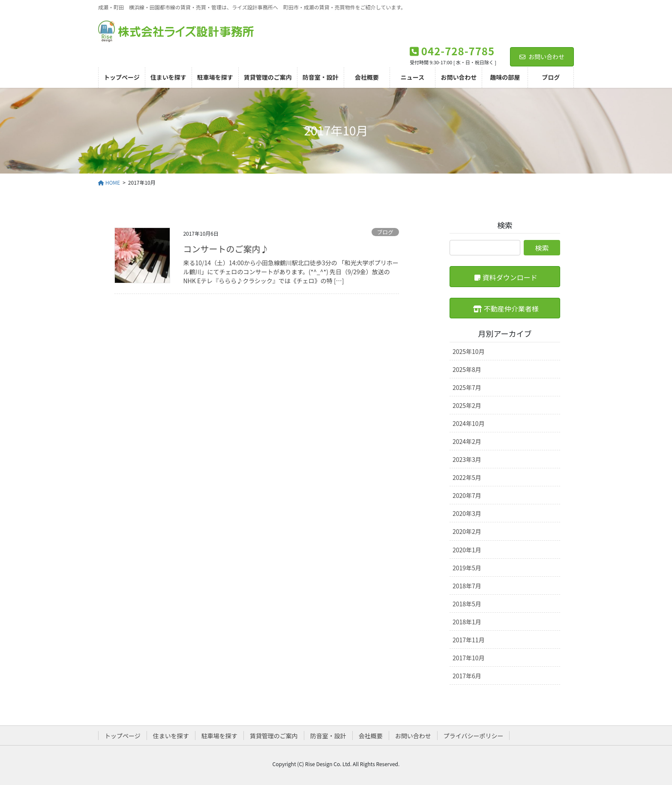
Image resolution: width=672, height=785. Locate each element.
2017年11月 (469, 640)
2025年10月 (469, 351)
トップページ (123, 736)
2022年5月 (467, 477)
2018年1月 (467, 622)
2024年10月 (469, 423)
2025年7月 (467, 387)
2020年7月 (467, 495)
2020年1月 (467, 550)
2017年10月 (469, 658)
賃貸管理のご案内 (274, 736)
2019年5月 (467, 568)
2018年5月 (467, 604)
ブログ (385, 232)
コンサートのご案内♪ (226, 249)
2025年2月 (467, 405)
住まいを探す (171, 736)
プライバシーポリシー (474, 736)
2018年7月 (467, 586)
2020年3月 (467, 513)
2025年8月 (467, 369)
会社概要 (371, 736)
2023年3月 (467, 459)
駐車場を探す (219, 736)
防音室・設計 (328, 736)
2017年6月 (467, 676)
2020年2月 (467, 531)
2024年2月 (467, 441)
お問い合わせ (542, 57)
